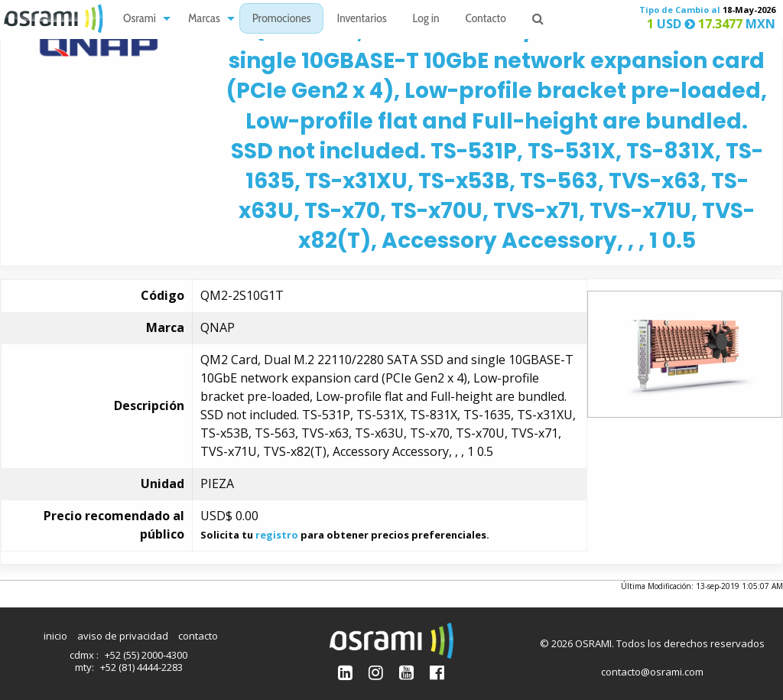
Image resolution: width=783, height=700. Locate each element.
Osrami (140, 20)
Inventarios (361, 20)
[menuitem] (143, 19)
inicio (55, 636)
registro (277, 535)
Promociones (282, 20)
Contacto (486, 20)
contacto (198, 636)
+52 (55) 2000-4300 (146, 655)
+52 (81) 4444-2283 (141, 667)
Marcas (204, 20)
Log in (426, 20)
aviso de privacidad (123, 636)
